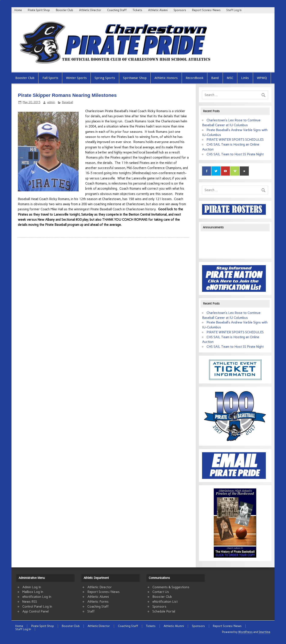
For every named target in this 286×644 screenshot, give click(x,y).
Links (245, 78)
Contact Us (161, 592)
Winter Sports (76, 78)
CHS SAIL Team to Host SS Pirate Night (235, 154)
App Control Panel (35, 611)
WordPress (245, 632)
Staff (91, 611)
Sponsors (180, 10)
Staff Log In (234, 10)
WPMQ (262, 78)
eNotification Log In (37, 597)
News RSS (30, 602)
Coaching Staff (117, 10)
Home (18, 10)
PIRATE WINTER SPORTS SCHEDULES (235, 140)
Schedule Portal (164, 611)
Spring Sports (105, 78)
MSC (230, 78)
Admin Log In (32, 587)
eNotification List (165, 602)
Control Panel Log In (37, 607)
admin (51, 102)
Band (215, 78)
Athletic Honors (166, 78)
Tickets (137, 10)
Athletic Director (90, 10)
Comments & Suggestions (171, 587)
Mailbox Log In (33, 592)
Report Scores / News (206, 10)
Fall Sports (50, 78)
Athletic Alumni (158, 10)
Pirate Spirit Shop (39, 10)
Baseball (68, 102)
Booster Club (64, 10)
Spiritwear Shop (135, 78)
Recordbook (195, 78)
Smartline (264, 632)
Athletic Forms (98, 602)
